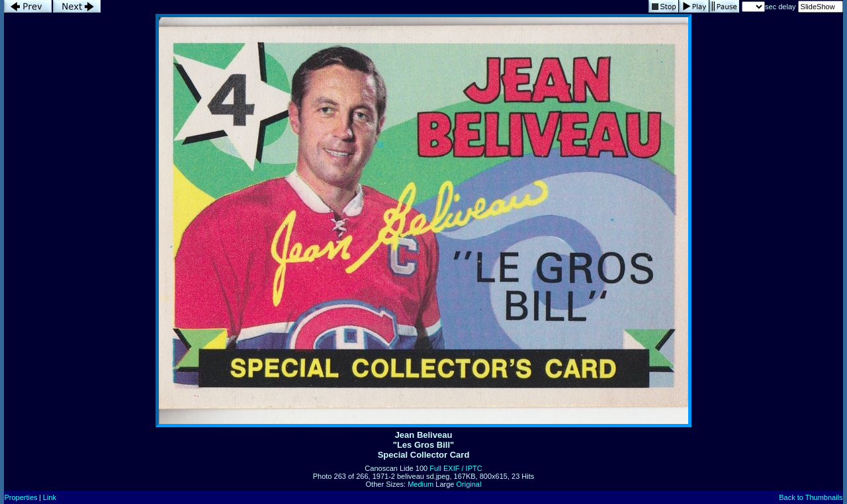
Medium (421, 484)
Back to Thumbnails (811, 497)
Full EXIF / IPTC (456, 468)
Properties (21, 497)
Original (469, 484)
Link (50, 497)
